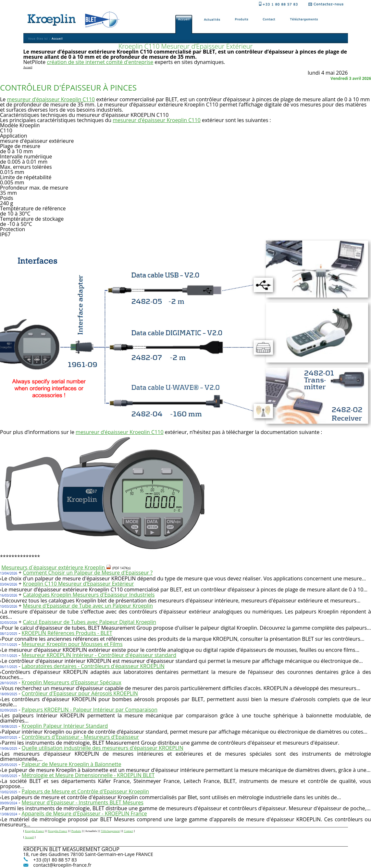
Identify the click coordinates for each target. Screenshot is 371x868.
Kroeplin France (35, 831)
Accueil (29, 837)
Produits (76, 831)
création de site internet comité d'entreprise (100, 62)
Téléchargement (110, 831)
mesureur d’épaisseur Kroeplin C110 (51, 99)
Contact (129, 831)
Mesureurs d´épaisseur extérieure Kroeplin (56, 567)
